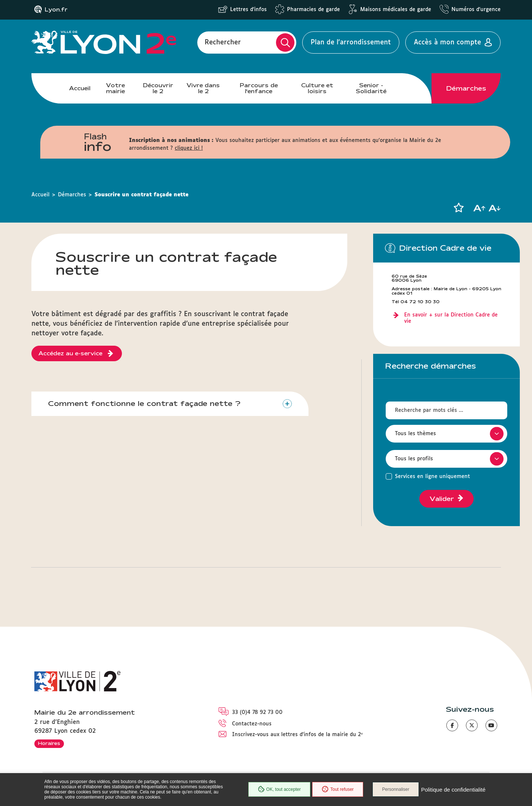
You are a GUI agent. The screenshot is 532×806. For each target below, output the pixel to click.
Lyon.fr (56, 10)
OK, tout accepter (279, 789)
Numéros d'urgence (476, 10)
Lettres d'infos (248, 10)
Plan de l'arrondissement (351, 43)
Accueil (80, 88)
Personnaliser (395, 789)
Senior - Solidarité (371, 88)
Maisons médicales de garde (396, 10)
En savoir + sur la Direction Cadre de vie (451, 318)
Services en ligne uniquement (432, 477)
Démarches (466, 88)
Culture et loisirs (317, 88)
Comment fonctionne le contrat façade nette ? (144, 403)
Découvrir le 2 (158, 88)
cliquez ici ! (189, 148)
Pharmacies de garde (313, 10)
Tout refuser (338, 789)
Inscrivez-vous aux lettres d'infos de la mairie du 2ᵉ (297, 735)
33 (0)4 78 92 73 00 (257, 712)
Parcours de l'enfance (259, 88)
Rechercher (223, 43)
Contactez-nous (252, 724)
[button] (458, 208)
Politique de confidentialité (453, 790)
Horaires (49, 743)
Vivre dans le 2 (203, 88)
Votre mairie (115, 88)
